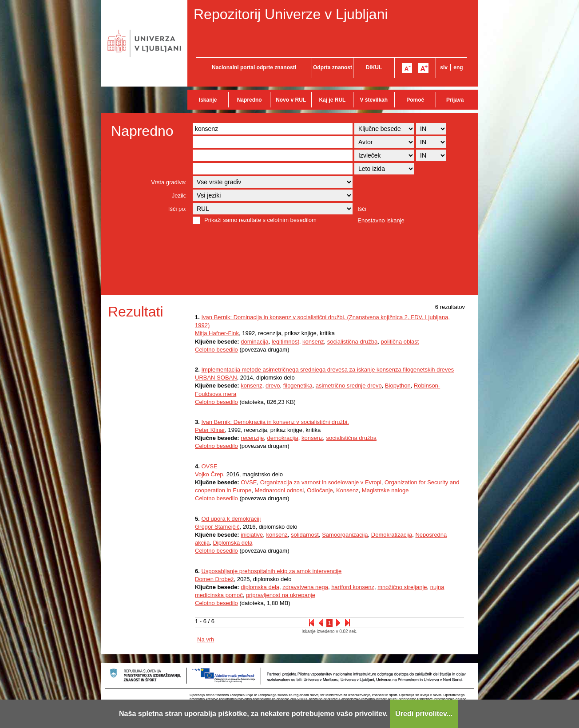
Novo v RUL (291, 100)
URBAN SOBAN (216, 378)
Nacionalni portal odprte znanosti (254, 67)
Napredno (250, 100)
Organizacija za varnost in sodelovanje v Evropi (321, 482)
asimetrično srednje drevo (349, 386)
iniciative (252, 535)
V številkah (374, 100)
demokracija (283, 438)
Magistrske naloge (385, 490)
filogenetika (298, 386)
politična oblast (400, 342)
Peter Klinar (210, 430)
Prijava (455, 100)
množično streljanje (402, 587)
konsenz (313, 342)
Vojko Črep (209, 474)
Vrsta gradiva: (169, 182)
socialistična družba (352, 342)
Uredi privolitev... (424, 714)
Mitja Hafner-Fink (217, 333)
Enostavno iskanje (381, 220)
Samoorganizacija (345, 535)
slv (444, 67)
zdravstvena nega (305, 587)
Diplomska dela (232, 543)
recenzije (252, 438)
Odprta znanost (333, 67)
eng (458, 67)
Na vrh (206, 639)
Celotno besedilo (216, 350)
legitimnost (286, 342)
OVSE (209, 466)
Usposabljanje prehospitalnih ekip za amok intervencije (271, 571)
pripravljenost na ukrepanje (281, 595)
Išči (362, 209)
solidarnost (305, 535)
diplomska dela (260, 587)
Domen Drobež (214, 579)
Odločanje (320, 490)
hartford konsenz (353, 587)
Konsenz (347, 490)
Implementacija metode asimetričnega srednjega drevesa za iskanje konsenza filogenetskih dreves (327, 370)
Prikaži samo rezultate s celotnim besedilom (260, 220)
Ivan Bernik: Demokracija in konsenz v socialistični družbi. (275, 422)
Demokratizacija (392, 535)
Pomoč (415, 100)
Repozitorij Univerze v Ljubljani (291, 14)
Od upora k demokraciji (231, 519)
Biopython (398, 386)
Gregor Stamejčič (217, 527)
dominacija (254, 342)
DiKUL (374, 67)
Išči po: (177, 209)
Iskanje (208, 100)
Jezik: (179, 196)
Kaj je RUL (332, 100)
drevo (273, 386)
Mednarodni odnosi (279, 490)
